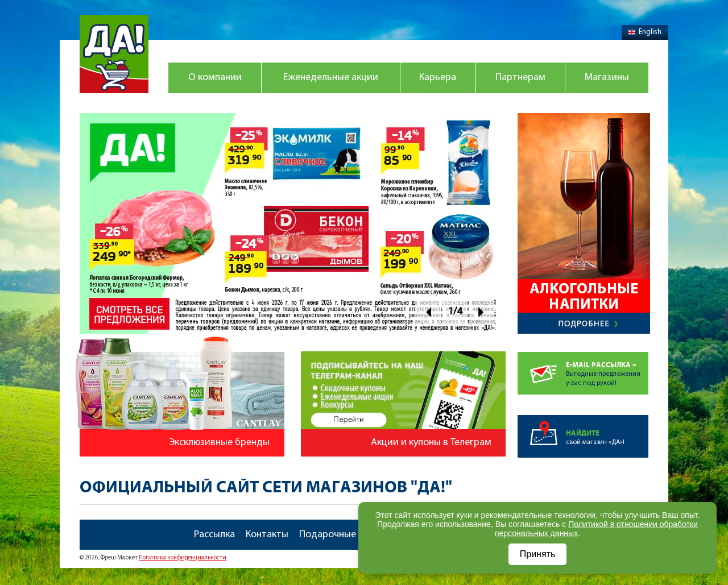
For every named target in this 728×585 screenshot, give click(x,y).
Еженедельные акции (331, 78)
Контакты (267, 535)
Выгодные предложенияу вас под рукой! (607, 369)
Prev (428, 312)
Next (481, 312)
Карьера (438, 78)
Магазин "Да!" (114, 54)
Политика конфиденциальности (183, 558)
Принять (538, 554)
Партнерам (520, 78)
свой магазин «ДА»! (607, 430)
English (645, 32)
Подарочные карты (342, 535)
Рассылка (214, 535)
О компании (215, 78)
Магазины (607, 78)
